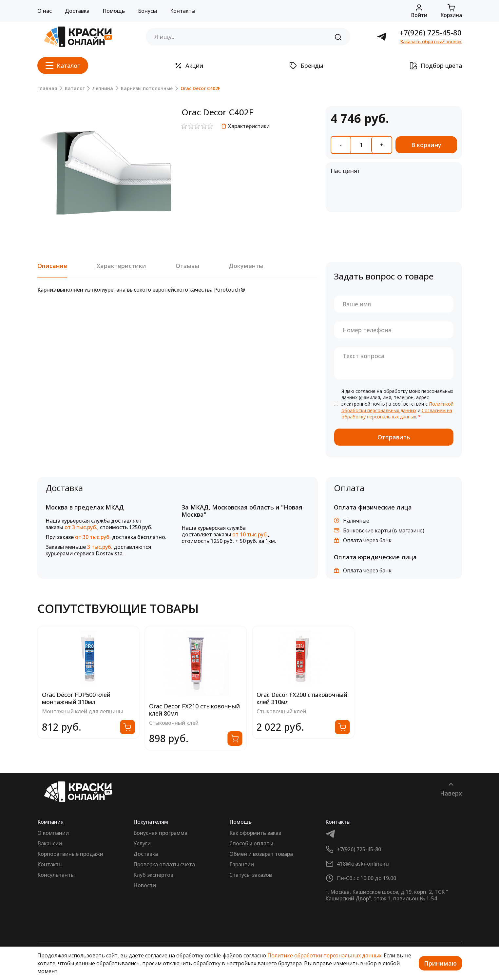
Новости (145, 885)
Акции (189, 66)
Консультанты (56, 875)
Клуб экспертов (153, 875)
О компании (53, 833)
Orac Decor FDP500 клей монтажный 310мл (183, 698)
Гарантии (242, 864)
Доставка (77, 11)
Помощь (114, 11)
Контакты (183, 11)
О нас (45, 11)
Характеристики (249, 126)
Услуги (142, 843)
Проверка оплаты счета (164, 864)
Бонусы (147, 11)
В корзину (426, 145)
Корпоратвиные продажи (70, 854)
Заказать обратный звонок (431, 41)
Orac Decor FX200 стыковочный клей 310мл (87, 698)
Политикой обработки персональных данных (397, 407)
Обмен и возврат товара (261, 854)
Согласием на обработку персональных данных (397, 414)
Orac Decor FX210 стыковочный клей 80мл (302, 710)
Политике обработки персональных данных (324, 955)
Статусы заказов (251, 875)
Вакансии (50, 843)
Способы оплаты (251, 843)
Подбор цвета (436, 66)
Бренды (306, 66)
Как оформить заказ (255, 833)
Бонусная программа (160, 833)
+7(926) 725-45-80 (431, 32)
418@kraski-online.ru (363, 864)
